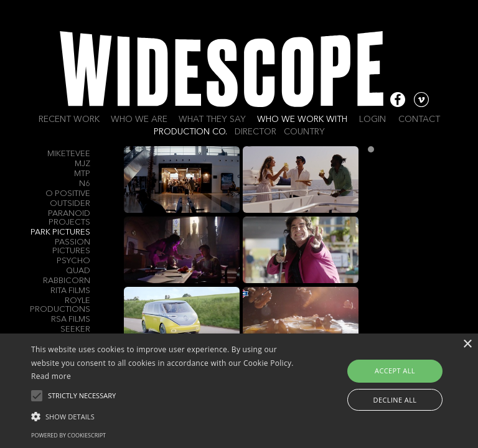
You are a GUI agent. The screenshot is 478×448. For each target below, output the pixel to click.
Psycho (73, 261)
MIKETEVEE (69, 154)
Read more (51, 376)
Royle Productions (60, 305)
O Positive (68, 194)
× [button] (467, 344)
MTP (82, 174)
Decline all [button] (395, 400)
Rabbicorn (67, 281)
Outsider (70, 204)
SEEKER (75, 329)
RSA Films (71, 320)
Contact (419, 119)
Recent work (69, 119)
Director (255, 132)
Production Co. (190, 132)
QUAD (78, 271)
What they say (212, 119)
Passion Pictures (71, 247)
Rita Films (70, 291)
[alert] (239, 391)
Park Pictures (60, 232)
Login (373, 119)
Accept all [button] (395, 371)
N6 (85, 184)
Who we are (139, 119)
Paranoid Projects (69, 218)
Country (304, 132)
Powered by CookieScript (68, 435)
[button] (166, 416)
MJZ (82, 164)
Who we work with (302, 119)
